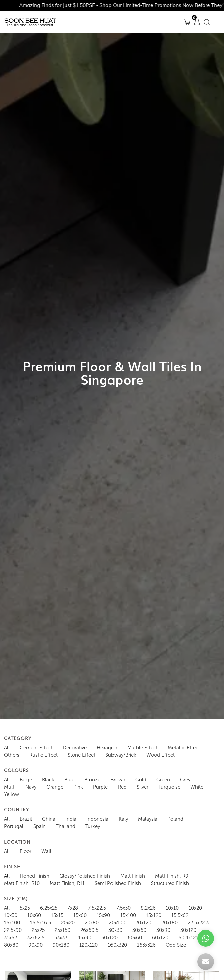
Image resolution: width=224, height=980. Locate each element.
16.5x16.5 (41, 923)
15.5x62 (180, 915)
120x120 (89, 945)
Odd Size (176, 945)
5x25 (25, 908)
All (7, 748)
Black (48, 780)
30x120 (188, 930)
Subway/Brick (121, 755)
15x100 (128, 915)
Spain (40, 826)
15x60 (80, 915)
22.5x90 (13, 930)
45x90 (84, 938)
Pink (78, 787)
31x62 (11, 938)
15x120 (154, 915)
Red (122, 787)
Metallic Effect (184, 748)
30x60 (139, 930)
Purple (100, 787)
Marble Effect (142, 748)
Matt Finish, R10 (22, 883)
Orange (55, 787)
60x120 (160, 938)
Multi (10, 787)
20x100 (117, 923)
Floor (26, 851)
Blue (69, 780)
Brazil (26, 819)
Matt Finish (133, 876)
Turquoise (169, 787)
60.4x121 (188, 938)
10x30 (11, 915)
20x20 (68, 923)
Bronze (92, 780)
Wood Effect (160, 755)
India (71, 819)
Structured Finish (170, 883)
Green (163, 780)
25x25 (38, 930)
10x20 (195, 908)
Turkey (93, 826)
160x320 (117, 945)
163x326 (146, 945)
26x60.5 (89, 930)
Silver (142, 787)
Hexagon (107, 748)
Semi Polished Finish (118, 883)
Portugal (14, 826)
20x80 (92, 923)
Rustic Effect (44, 755)
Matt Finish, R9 (172, 876)
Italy (123, 819)
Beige (26, 780)
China (49, 819)
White (197, 787)
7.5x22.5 (97, 908)
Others (12, 755)
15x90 (103, 915)
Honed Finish (35, 876)
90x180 (61, 945)
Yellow (12, 794)
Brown (118, 780)
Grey (185, 780)
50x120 (109, 938)
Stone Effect (82, 755)
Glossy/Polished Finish (85, 876)
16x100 (12, 923)
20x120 (143, 923)
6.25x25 (49, 908)
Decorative (75, 748)
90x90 (36, 945)
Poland (175, 819)
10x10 (172, 908)
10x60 (34, 915)
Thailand (66, 826)
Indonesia (97, 819)
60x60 (135, 938)
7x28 (73, 908)
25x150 (63, 930)
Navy (31, 787)
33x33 (61, 938)
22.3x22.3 (198, 923)
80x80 (11, 945)
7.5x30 (123, 908)
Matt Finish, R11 (67, 883)
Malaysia (148, 819)
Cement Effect (36, 748)
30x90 (163, 930)
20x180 (169, 923)
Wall (46, 851)
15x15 (57, 915)
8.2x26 (148, 908)
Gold (141, 780)
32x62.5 (36, 938)
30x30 (115, 930)
